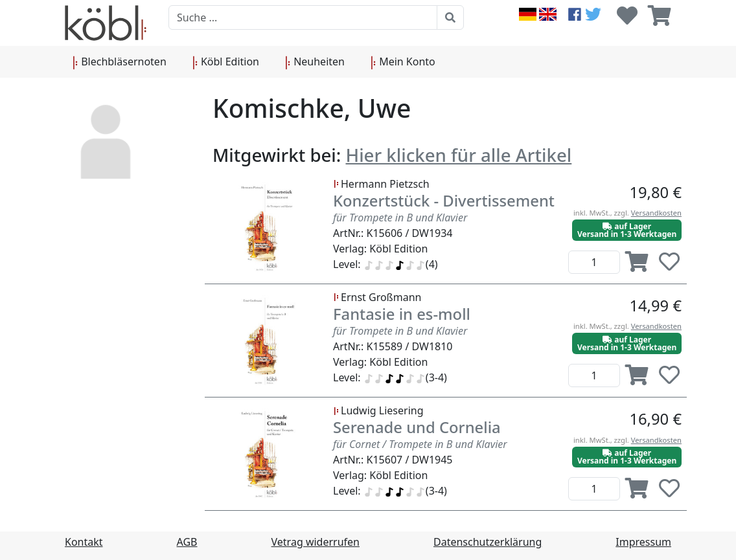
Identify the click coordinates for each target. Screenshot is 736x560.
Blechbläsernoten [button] (120, 62)
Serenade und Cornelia (417, 427)
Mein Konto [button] (403, 62)
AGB (187, 542)
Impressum (643, 542)
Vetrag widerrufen (316, 542)
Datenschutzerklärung (488, 542)
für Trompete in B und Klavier (400, 218)
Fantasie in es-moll (402, 314)
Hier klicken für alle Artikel (459, 155)
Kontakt (84, 542)
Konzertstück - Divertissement (444, 201)
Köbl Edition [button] (226, 62)
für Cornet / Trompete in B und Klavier (420, 444)
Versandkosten (656, 213)
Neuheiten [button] (315, 62)
